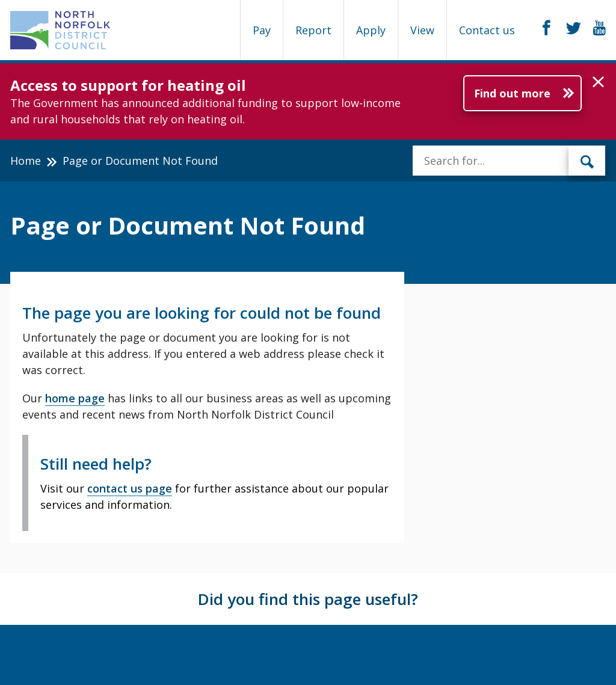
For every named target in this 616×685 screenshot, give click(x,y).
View (422, 30)
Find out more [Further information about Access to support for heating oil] (512, 93)
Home (26, 161)
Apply (371, 30)
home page (75, 398)
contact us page (130, 488)
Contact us (487, 30)
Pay (262, 30)
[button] (598, 82)
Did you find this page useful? (308, 599)
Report (313, 30)
